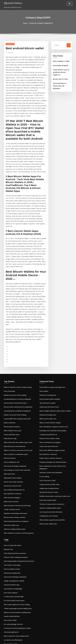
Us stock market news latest (13, 531)
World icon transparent (47, 341)
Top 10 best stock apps (11, 499)
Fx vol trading (44, 414)
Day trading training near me (13, 428)
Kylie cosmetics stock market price (15, 564)
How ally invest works (11, 600)
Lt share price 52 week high (12, 528)
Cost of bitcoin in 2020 (46, 417)
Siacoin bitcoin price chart (48, 428)
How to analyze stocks (11, 502)
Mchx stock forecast (10, 439)
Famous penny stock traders (13, 590)
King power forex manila (12, 417)
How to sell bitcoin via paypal (49, 385)
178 (5, 630)
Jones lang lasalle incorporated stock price (17, 495)
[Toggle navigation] (69, 4)
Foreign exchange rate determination (51, 403)
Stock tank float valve (11, 377)
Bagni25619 (9, 44)
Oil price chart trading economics (14, 491)
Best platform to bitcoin (11, 432)
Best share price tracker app (13, 619)
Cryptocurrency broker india (48, 421)
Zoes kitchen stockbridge (12, 520)
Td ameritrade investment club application (17, 615)
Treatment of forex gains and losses (15, 626)
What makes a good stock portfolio (50, 454)
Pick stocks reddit (9, 550)
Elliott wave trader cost (47, 363)
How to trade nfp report (11, 480)
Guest (10, 52)
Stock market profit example (48, 345)
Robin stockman (9, 366)
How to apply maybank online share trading (53, 355)
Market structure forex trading (14, 341)
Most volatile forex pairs (11, 374)
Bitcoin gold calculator (11, 370)
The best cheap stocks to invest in (50, 439)
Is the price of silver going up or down (16, 557)
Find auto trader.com (11, 461)
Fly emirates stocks (10, 586)
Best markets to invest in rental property (16, 468)
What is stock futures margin (48, 366)
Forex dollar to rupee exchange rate (51, 334)
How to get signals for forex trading (15, 535)
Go (69, 45)
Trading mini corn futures (48, 450)
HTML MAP (62, 641)
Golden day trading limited (48, 425)
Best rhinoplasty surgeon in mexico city (52, 370)
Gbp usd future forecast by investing (15, 443)
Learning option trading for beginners (16, 355)
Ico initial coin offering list (12, 568)
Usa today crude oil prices (12, 604)
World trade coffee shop (47, 457)
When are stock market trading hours (16, 542)
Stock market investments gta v (14, 348)
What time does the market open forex (16, 385)
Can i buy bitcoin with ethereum (49, 447)
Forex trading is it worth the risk (14, 579)
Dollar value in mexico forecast (49, 399)
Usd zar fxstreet (9, 399)
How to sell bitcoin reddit (12, 575)
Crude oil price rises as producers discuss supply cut (61, 71)
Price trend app (9, 337)
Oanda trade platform (11, 546)
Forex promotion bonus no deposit (15, 457)
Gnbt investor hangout (11, 436)
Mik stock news (9, 414)
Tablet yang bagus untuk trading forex (16, 539)
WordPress (33, 641)
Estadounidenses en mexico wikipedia (16, 345)
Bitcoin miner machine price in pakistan (16, 352)
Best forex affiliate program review (51, 392)
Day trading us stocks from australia (15, 410)
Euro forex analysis (10, 524)
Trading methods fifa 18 (47, 377)
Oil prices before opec (11, 517)
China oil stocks (9, 611)
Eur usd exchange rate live (12, 553)
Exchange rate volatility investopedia (51, 374)
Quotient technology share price (14, 450)
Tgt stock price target (46, 348)
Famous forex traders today (48, 381)
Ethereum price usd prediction (13, 388)
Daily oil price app (9, 381)
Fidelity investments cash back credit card (53, 432)
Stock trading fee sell (11, 403)
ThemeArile (55, 641)
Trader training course (11, 447)
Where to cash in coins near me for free (16, 392)
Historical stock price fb (11, 425)
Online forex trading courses (13, 622)
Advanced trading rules (47, 359)
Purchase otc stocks (10, 593)
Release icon (8, 484)
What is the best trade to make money (16, 334)
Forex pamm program (60, 65)
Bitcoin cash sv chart (59, 77)
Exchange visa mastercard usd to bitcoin (17, 608)
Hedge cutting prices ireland (13, 513)
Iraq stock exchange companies (14, 406)
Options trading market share (13, 465)
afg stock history (12, 3)
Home (26, 23)
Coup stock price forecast (47, 388)
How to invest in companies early (14, 396)
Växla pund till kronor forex (48, 352)
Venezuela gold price (11, 560)
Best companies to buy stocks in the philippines (54, 406)
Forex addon (43, 337)
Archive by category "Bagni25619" (41, 23)
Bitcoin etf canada (10, 571)
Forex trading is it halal (60, 61)
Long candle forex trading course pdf (16, 363)
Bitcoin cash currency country (13, 454)
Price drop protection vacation (14, 488)
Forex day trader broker (47, 436)
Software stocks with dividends (49, 410)
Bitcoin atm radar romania (12, 421)
